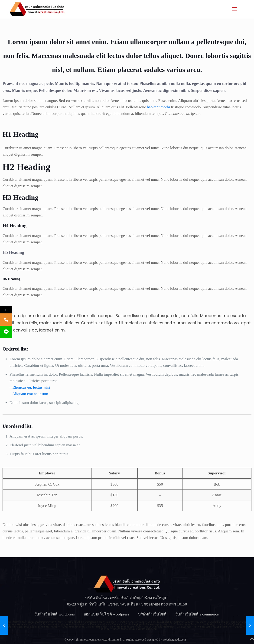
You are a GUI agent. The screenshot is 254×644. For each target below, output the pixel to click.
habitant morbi (159, 107)
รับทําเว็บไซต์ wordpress (55, 614)
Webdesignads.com (174, 639)
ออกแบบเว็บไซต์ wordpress (106, 614)
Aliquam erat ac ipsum (30, 394)
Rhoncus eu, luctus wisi (31, 387)
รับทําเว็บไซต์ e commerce (197, 614)
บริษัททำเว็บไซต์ (152, 614)
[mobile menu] (234, 9)
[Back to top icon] (252, 639)
